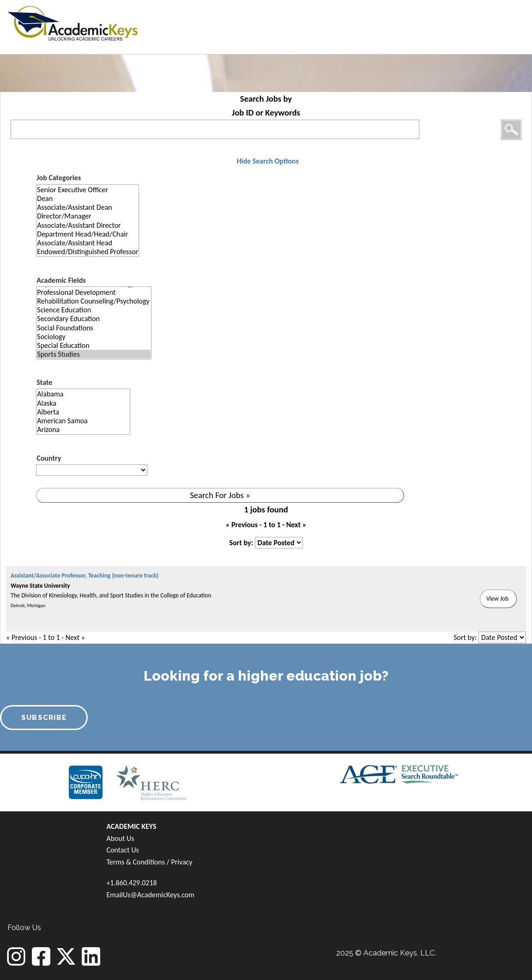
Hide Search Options (267, 161)
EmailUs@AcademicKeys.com (150, 895)
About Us (120, 838)
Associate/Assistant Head (88, 243)
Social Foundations (94, 328)
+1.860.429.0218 (131, 883)
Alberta (83, 412)
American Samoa (83, 421)
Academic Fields (61, 280)
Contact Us (122, 850)
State (44, 382)
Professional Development (94, 292)
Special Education (94, 345)
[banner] (73, 22)
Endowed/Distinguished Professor (88, 252)
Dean (88, 198)
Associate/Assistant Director (88, 225)
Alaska (83, 403)
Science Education (94, 310)
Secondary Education (94, 319)
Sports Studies (94, 354)
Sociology (94, 337)
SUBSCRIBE (44, 718)
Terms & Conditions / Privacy (149, 862)
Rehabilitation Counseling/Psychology (94, 301)
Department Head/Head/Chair (88, 234)
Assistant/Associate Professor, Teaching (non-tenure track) (85, 575)
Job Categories (59, 178)
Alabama (83, 394)
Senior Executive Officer (88, 190)
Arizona (83, 429)
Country (49, 458)
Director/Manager (88, 216)
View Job (497, 599)
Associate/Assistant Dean (88, 207)
